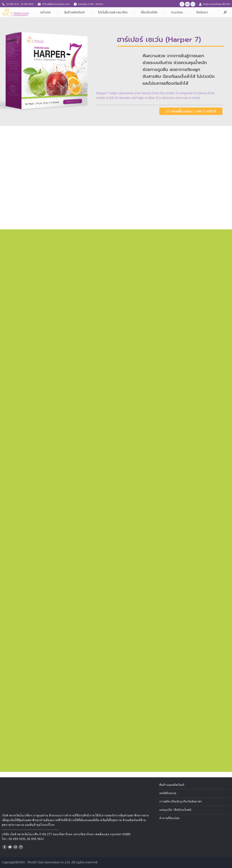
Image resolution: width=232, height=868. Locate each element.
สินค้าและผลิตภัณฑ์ (172, 785)
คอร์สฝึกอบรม (168, 793)
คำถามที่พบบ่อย (169, 818)
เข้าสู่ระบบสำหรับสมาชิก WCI (215, 4)
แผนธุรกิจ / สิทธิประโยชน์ (175, 810)
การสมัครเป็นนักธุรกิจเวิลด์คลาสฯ (181, 802)
